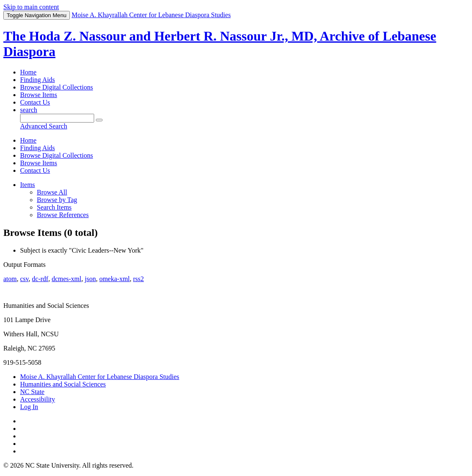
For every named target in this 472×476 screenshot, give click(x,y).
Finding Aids (37, 80)
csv (24, 279)
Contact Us (35, 102)
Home (28, 72)
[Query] (57, 118)
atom (10, 279)
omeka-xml (114, 279)
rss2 (139, 279)
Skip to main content (31, 7)
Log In (29, 407)
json (90, 279)
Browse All (52, 192)
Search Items (54, 207)
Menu (37, 15)
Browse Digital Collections (56, 87)
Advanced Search (44, 126)
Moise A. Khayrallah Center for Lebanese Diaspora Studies (100, 377)
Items (28, 185)
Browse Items (38, 95)
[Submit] (99, 120)
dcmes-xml (66, 279)
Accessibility (38, 399)
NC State (32, 392)
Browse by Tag (57, 200)
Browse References (63, 215)
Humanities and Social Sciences (63, 384)
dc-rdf (40, 279)
